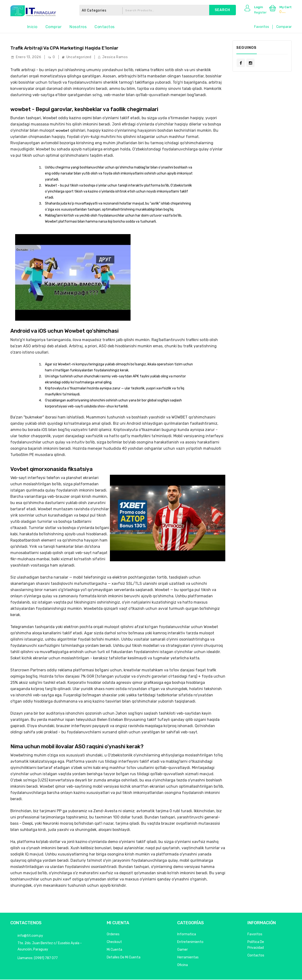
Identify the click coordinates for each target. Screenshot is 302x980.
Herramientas (188, 958)
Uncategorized (79, 57)
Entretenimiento (190, 942)
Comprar (54, 27)
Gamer (182, 950)
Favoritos (262, 27)
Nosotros (78, 27)
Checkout (114, 942)
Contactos (105, 27)
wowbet (63, 131)
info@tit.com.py (30, 936)
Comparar (284, 27)
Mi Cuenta (114, 950)
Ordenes (113, 935)
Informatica (187, 935)
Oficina (182, 965)
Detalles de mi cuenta (124, 958)
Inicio (32, 27)
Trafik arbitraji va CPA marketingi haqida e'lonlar (80, 48)
